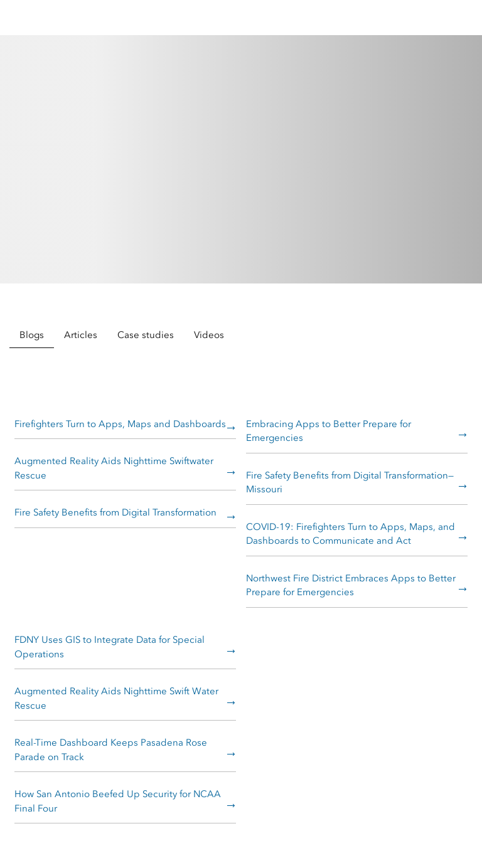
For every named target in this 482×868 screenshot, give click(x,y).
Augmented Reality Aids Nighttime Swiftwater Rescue (114, 468)
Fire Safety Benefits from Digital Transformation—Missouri (350, 483)
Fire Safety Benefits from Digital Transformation (115, 512)
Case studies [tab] (146, 335)
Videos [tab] (209, 335)
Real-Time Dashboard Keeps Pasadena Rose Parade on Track (111, 750)
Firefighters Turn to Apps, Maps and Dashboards (120, 424)
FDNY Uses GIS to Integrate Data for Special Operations (110, 647)
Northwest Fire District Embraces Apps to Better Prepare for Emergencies (351, 585)
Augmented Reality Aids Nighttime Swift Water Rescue (116, 698)
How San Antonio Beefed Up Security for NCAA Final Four (118, 801)
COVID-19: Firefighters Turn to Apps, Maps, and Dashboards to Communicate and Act (351, 534)
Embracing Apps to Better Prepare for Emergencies (329, 431)
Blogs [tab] (32, 335)
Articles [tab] (81, 335)
